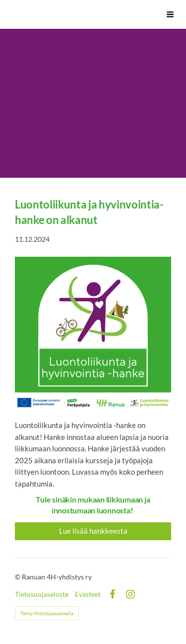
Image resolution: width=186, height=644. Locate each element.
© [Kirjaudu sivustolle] (18, 577)
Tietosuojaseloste (42, 594)
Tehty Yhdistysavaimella (47, 613)
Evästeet (88, 594)
